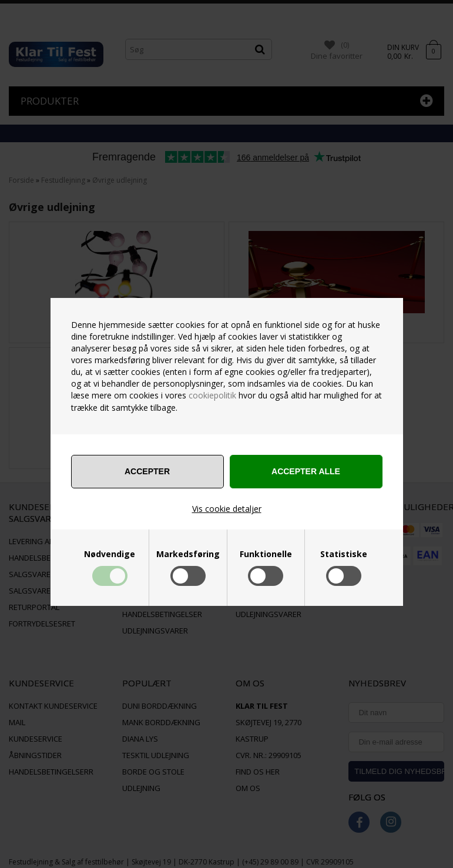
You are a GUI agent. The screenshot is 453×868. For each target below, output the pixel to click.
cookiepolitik (212, 395)
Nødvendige (110, 554)
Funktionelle (266, 554)
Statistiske (344, 554)
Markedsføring (188, 554)
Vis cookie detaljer (227, 509)
